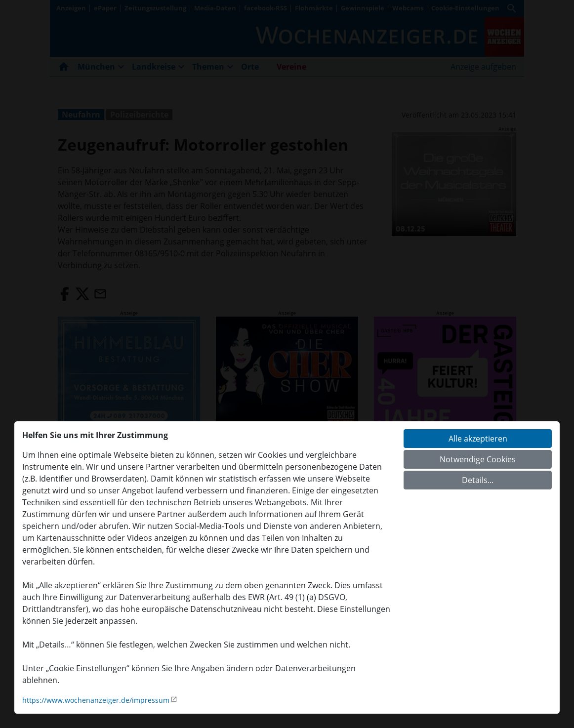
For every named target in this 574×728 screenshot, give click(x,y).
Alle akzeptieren (478, 439)
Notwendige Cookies (478, 459)
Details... (478, 480)
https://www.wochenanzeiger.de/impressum (96, 700)
